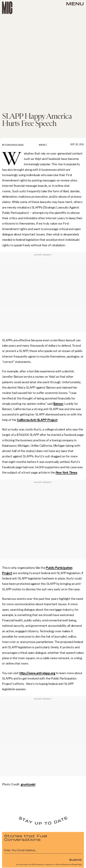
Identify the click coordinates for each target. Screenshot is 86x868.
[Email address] (43, 850)
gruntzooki (28, 784)
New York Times (66, 473)
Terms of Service (62, 865)
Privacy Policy (77, 865)
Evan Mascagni (14, 145)
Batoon (58, 404)
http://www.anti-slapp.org (37, 673)
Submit (76, 860)
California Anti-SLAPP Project (37, 420)
